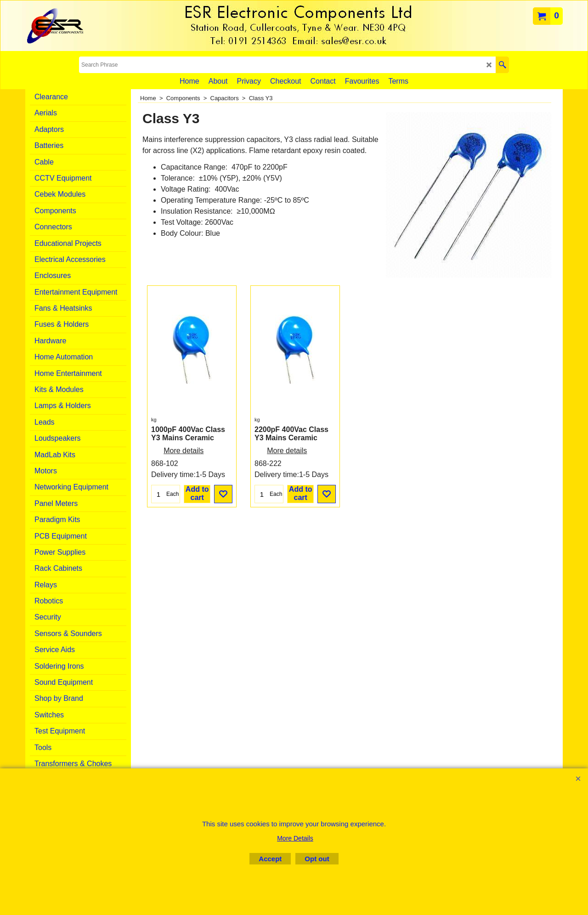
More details (184, 451)
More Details (295, 838)
